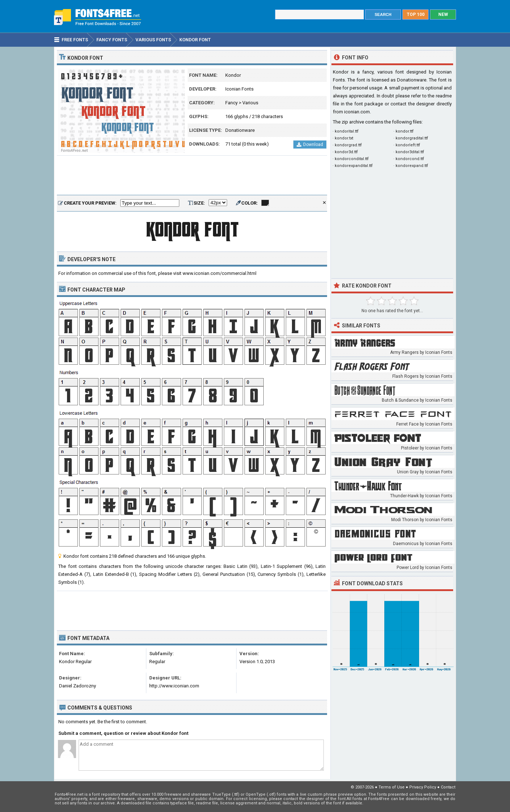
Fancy (231, 103)
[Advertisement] (192, 176)
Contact (448, 787)
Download (310, 145)
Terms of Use (392, 787)
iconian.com (357, 112)
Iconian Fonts (239, 89)
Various (250, 103)
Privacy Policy (423, 787)
